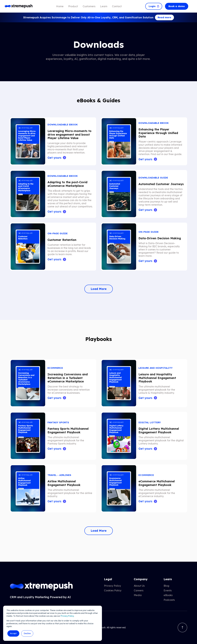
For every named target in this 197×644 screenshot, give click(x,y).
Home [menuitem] (60, 6)
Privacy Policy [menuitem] (112, 586)
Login (154, 6)
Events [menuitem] (168, 590)
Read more (164, 17)
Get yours (54, 158)
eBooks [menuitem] (168, 595)
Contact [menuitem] (117, 6)
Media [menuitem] (138, 595)
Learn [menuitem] (104, 6)
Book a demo (177, 6)
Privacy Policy (67, 616)
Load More (99, 289)
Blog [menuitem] (166, 586)
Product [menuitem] (73, 6)
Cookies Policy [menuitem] (113, 590)
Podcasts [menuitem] (169, 600)
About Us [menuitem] (139, 586)
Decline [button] (27, 633)
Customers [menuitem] (89, 6)
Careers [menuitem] (139, 590)
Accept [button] (13, 633)
